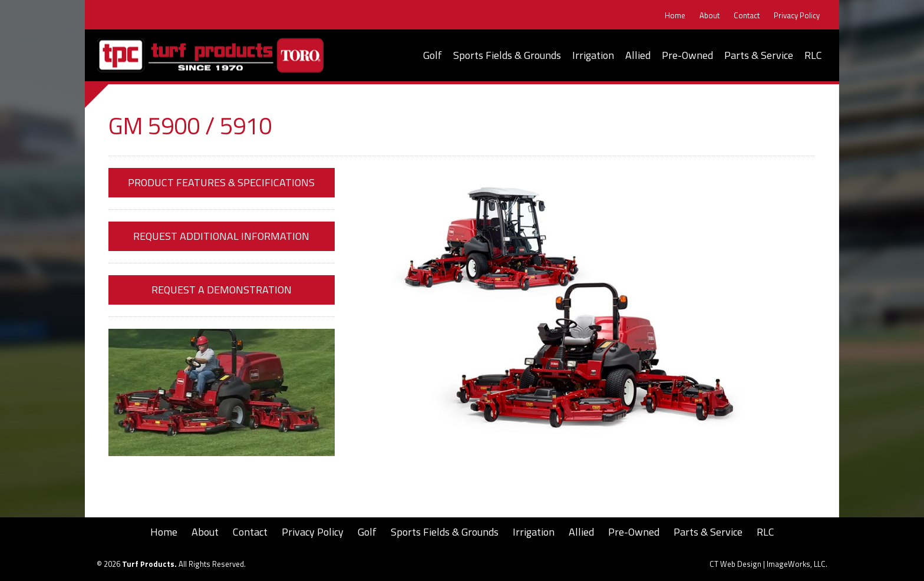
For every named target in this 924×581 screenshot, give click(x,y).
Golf (433, 55)
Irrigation (593, 55)
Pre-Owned (687, 55)
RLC (813, 55)
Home (675, 16)
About (709, 16)
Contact (747, 16)
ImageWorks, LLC (796, 564)
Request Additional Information (221, 236)
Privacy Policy (797, 16)
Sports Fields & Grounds (507, 55)
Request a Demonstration (222, 290)
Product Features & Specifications (221, 182)
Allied (638, 55)
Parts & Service (759, 55)
